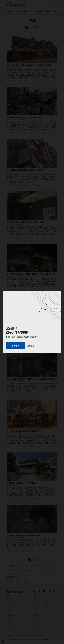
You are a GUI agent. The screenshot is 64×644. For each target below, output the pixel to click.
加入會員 (15, 346)
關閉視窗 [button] (30, 346)
